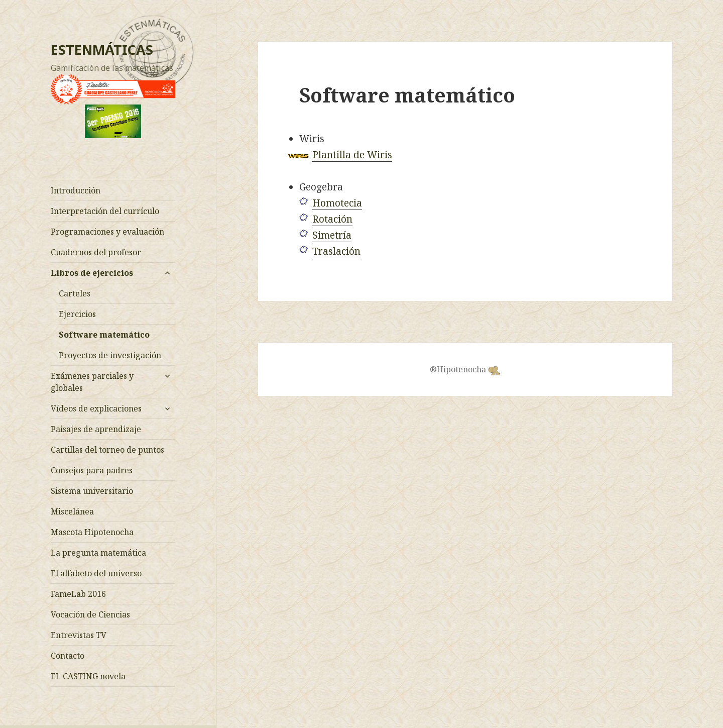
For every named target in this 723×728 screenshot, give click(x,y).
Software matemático (104, 335)
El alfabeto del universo (96, 573)
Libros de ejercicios (92, 273)
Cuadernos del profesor (96, 252)
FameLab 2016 (78, 594)
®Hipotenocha (465, 370)
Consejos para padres (92, 470)
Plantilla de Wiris (352, 155)
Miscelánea (72, 511)
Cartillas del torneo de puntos (107, 450)
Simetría (332, 235)
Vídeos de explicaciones (96, 408)
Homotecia (337, 203)
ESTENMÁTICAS (102, 49)
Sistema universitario (92, 491)
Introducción (76, 190)
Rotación (332, 219)
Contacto (68, 656)
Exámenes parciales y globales (92, 382)
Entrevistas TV (79, 635)
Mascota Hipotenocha (92, 532)
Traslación (336, 251)
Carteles (75, 293)
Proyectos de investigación (110, 355)
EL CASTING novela (88, 676)
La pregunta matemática (98, 553)
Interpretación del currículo (105, 211)
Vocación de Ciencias (90, 614)
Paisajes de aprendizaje (96, 429)
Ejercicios (77, 314)
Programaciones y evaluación (107, 232)
